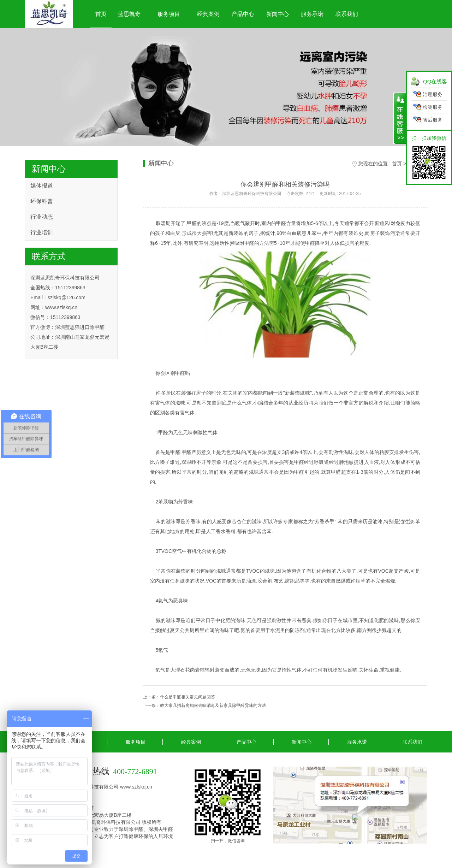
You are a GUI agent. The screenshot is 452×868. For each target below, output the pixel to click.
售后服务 (433, 120)
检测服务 (433, 107)
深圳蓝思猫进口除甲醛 (80, 327)
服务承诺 (312, 14)
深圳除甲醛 (131, 829)
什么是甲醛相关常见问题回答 (188, 697)
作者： (285, 194)
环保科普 (42, 201)
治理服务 (433, 94)
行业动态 (42, 217)
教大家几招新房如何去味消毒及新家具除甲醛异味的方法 (213, 705)
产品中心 (243, 14)
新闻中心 (278, 14)
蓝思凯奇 (129, 14)
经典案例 (208, 14)
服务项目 (169, 14)
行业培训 (42, 232)
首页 (101, 14)
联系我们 (347, 14)
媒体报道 (42, 186)
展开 (400, 118)
